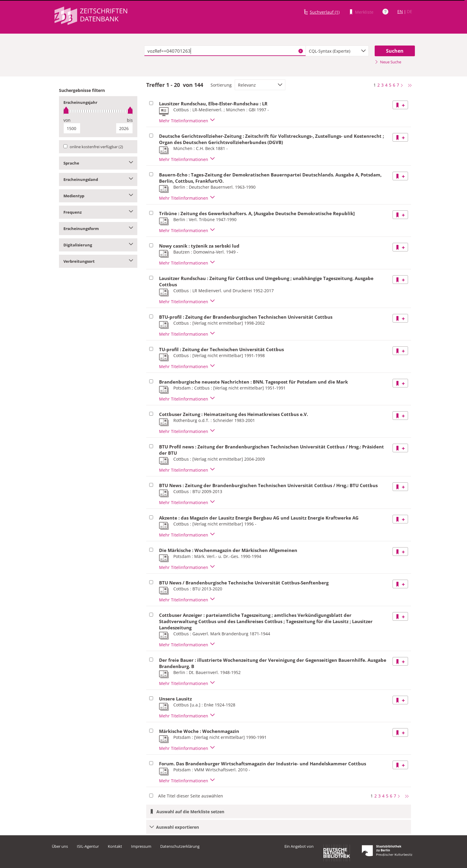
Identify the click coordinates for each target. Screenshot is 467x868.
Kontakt (115, 846)
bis (130, 120)
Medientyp (98, 196)
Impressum (141, 846)
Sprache (98, 163)
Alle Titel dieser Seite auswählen (191, 796)
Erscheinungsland (98, 179)
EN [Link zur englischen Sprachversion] (400, 11)
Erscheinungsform (98, 229)
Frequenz (98, 212)
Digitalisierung (98, 245)
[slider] (98, 111)
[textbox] (225, 51)
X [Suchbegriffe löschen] (301, 51)
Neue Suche (388, 62)
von (67, 120)
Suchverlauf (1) (325, 12)
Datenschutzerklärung (180, 846)
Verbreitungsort (98, 261)
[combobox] (337, 51)
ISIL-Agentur (88, 846)
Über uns (60, 846)
